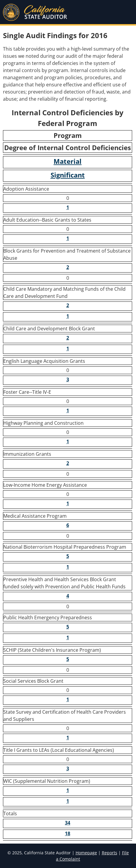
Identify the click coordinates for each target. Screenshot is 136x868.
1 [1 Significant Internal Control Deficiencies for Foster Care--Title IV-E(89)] (68, 410)
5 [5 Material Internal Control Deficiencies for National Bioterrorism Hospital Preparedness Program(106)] (68, 556)
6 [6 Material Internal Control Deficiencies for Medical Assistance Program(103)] (68, 525)
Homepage (86, 853)
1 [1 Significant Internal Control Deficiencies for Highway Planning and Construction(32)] (68, 441)
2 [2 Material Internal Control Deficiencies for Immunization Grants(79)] (68, 463)
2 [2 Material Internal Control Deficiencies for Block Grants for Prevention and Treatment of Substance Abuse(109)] (68, 267)
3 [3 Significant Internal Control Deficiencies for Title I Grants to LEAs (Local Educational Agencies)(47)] (68, 769)
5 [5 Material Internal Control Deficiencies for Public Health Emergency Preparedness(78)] (68, 627)
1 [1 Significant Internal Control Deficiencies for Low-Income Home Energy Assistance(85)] (68, 503)
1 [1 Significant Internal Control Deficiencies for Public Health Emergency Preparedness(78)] (68, 637)
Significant (68, 175)
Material (68, 161)
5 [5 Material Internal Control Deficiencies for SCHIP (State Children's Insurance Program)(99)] (68, 659)
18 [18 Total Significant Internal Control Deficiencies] (68, 833)
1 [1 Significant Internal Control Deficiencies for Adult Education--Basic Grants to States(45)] (68, 238)
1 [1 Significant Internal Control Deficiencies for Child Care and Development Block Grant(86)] (68, 349)
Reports (110, 853)
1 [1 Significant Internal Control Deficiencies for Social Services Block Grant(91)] (68, 699)
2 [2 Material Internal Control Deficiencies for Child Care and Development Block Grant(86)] (68, 338)
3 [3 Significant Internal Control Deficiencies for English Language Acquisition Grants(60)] (68, 379)
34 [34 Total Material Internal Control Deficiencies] (68, 823)
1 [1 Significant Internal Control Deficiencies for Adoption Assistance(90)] (68, 207)
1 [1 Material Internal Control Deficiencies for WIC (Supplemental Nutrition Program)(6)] (68, 790)
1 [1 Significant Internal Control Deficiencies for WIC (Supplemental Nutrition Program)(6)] (68, 801)
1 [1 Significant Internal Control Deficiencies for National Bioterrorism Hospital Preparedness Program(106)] (68, 567)
